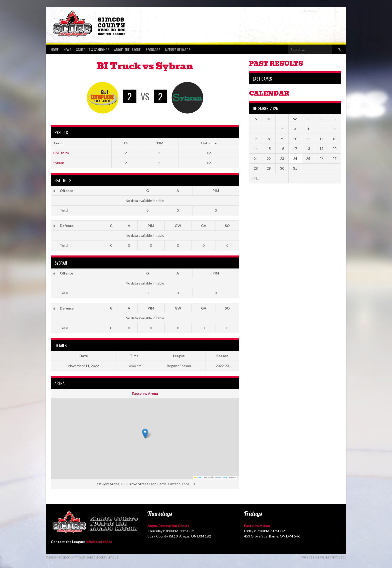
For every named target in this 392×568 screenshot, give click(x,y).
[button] (145, 434)
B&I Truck (61, 153)
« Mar (256, 178)
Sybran (59, 163)
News (67, 49)
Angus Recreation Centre (168, 526)
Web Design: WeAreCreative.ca (324, 557)
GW (178, 226)
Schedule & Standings (93, 49)
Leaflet (198, 477)
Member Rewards (178, 49)
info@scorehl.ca (99, 542)
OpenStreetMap (221, 477)
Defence (67, 226)
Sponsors (153, 49)
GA (204, 226)
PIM (216, 191)
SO (227, 226)
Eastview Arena (145, 393)
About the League (127, 49)
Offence (66, 191)
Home (55, 49)
